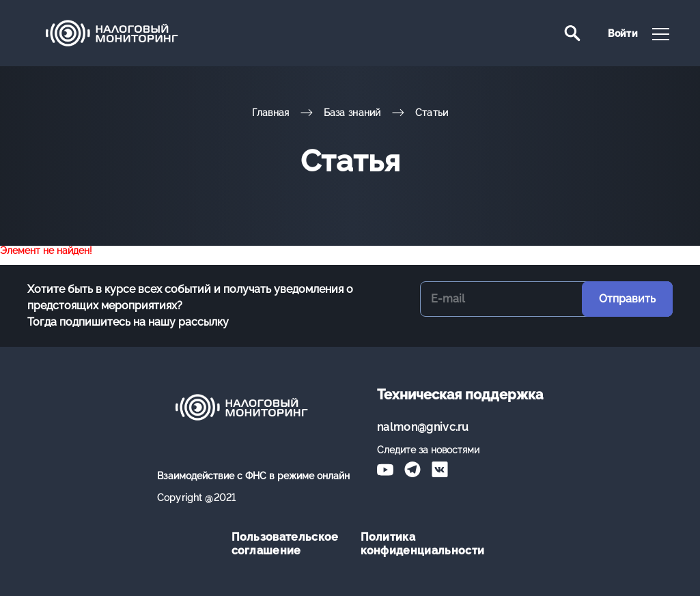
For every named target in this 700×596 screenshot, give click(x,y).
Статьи (432, 113)
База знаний (352, 113)
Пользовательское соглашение (285, 544)
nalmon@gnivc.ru (423, 427)
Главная (271, 113)
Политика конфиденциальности (415, 544)
